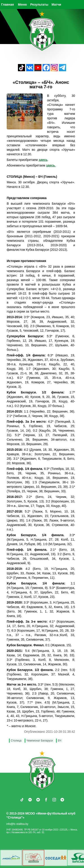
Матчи (56, 4)
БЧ (59, 741)
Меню (22, 4)
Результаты (39, 4)
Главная (8, 4)
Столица (16, 741)
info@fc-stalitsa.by (17, 824)
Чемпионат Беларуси (40, 741)
